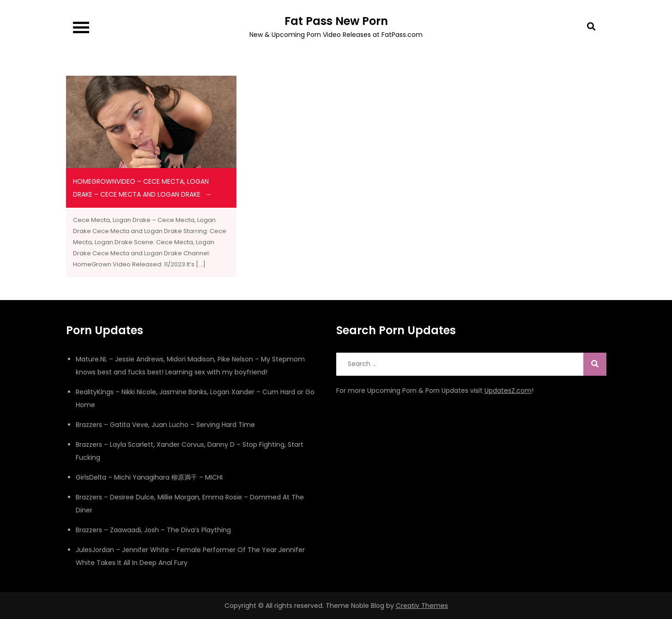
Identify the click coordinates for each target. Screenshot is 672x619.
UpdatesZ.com (508, 391)
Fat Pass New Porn (336, 21)
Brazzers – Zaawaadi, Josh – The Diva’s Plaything (153, 530)
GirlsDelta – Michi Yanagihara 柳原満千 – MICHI (149, 477)
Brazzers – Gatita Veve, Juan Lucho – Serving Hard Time (165, 425)
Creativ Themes (422, 606)
